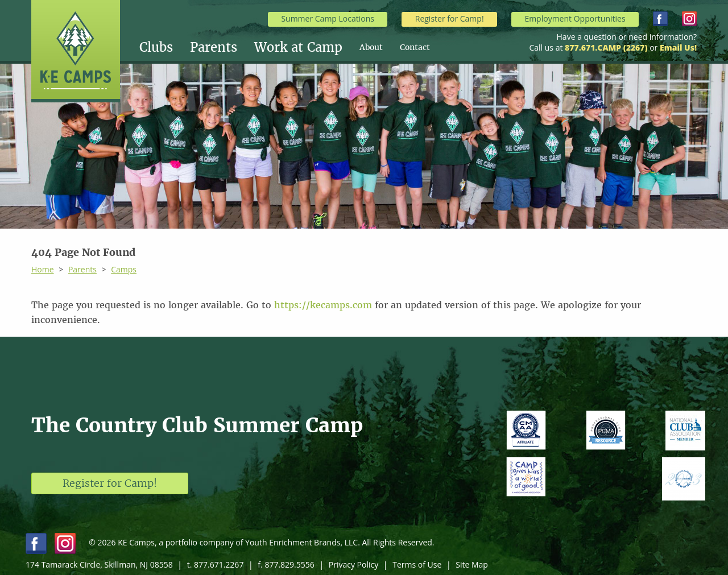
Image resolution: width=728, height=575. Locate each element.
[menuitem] (165, 47)
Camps (124, 269)
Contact (415, 47)
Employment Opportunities (575, 18)
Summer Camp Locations (328, 18)
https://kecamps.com (323, 305)
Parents (214, 47)
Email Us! (678, 47)
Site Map (472, 564)
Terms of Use (417, 564)
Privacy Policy (353, 564)
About (371, 47)
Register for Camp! (450, 18)
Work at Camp (298, 47)
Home (43, 269)
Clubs (156, 47)
